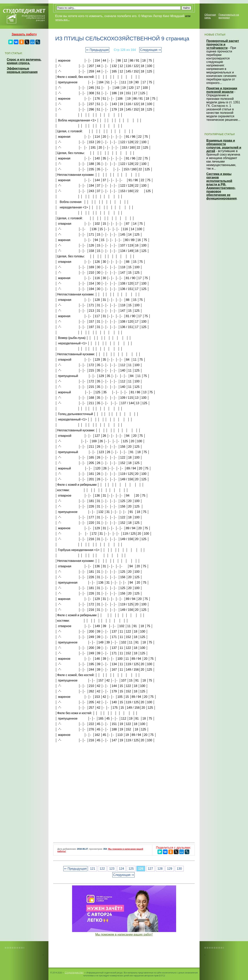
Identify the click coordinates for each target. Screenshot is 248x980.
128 (160, 869)
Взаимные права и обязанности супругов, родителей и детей (224, 146)
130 (179, 869)
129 (170, 869)
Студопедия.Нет (74, 972)
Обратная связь (210, 16)
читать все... (62, 20)
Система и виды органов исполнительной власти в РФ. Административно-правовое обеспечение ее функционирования (221, 186)
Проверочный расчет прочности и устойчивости (223, 44)
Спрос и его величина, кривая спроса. (24, 61)
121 (93, 869)
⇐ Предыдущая (97, 50)
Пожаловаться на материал (229, 16)
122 (102, 869)
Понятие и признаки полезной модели (222, 90)
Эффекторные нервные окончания (22, 70)
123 (112, 869)
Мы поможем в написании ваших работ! (124, 934)
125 (131, 869)
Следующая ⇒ (150, 50)
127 (150, 869)
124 (122, 869)
